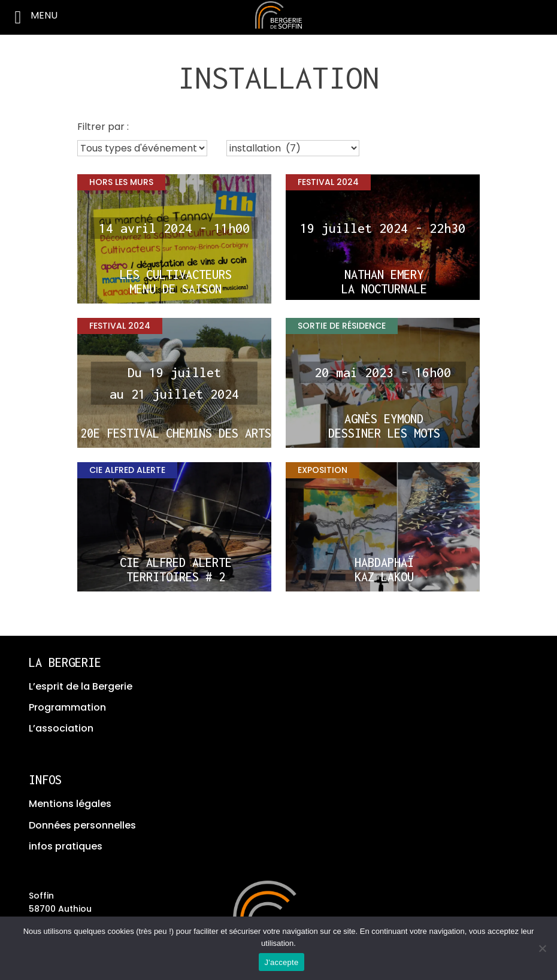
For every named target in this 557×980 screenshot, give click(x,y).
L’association (61, 728)
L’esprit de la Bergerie (81, 686)
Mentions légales (70, 804)
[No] (542, 948)
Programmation (67, 707)
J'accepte (282, 962)
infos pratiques (66, 846)
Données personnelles (82, 825)
